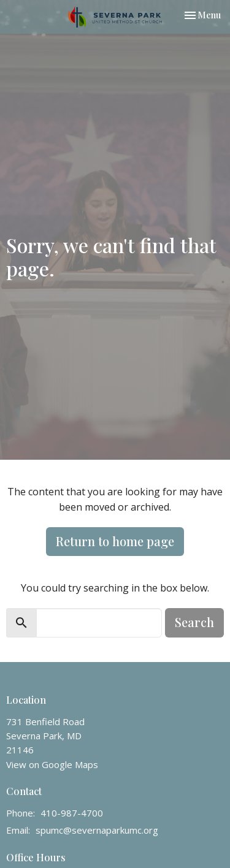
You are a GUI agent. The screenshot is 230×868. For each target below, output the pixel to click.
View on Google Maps (52, 764)
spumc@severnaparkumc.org (97, 830)
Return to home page (115, 541)
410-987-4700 (72, 813)
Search (194, 622)
